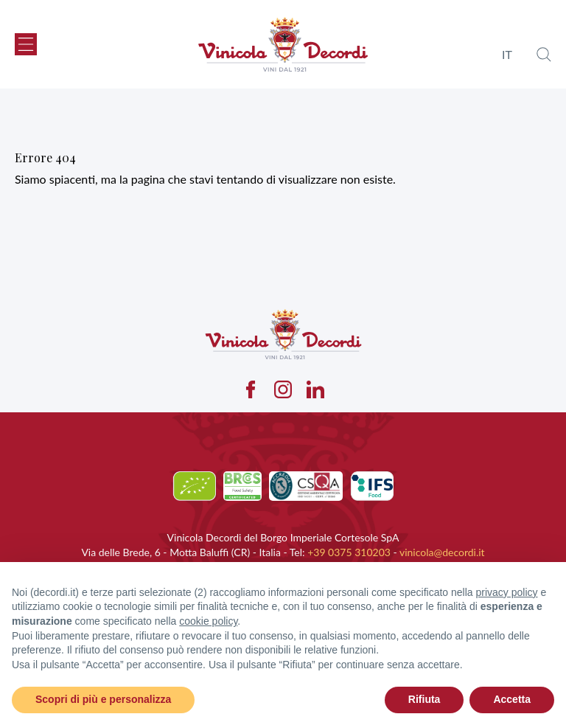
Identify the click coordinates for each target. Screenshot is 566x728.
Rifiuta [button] (424, 699)
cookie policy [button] (208, 621)
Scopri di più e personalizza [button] (103, 699)
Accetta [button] (512, 699)
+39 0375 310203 (349, 552)
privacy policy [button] (507, 592)
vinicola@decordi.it (442, 552)
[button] (26, 44)
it (507, 54)
